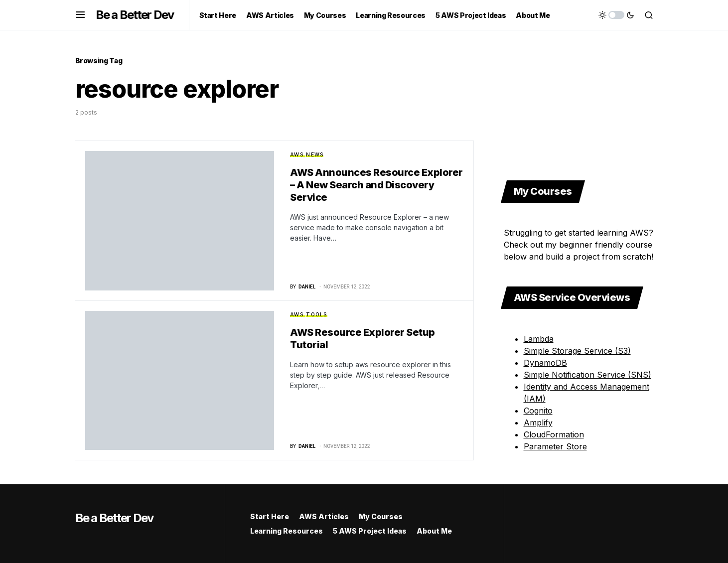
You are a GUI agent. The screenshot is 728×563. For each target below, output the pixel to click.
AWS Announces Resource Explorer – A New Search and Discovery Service (376, 185)
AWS (297, 154)
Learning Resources (287, 531)
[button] (80, 15)
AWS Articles (324, 516)
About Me (434, 531)
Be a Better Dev (135, 15)
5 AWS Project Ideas (370, 531)
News (315, 154)
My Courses (381, 516)
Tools (316, 314)
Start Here (270, 516)
